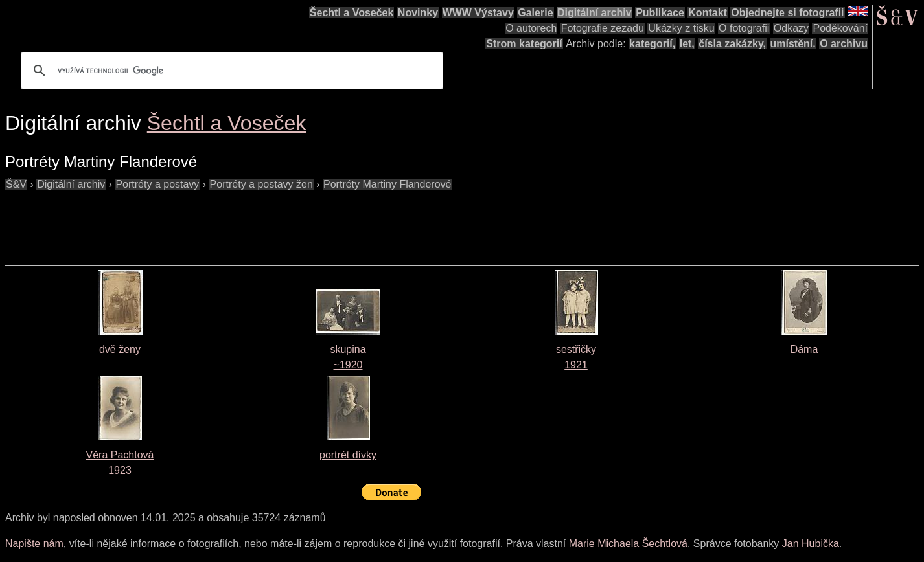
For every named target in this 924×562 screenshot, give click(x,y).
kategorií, (652, 44)
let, (687, 44)
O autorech (531, 28)
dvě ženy (120, 349)
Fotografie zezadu (603, 28)
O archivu (844, 44)
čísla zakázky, (732, 44)
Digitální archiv (595, 13)
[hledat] (230, 71)
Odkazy (791, 28)
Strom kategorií (524, 44)
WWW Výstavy (478, 13)
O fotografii (744, 28)
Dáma (804, 349)
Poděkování (840, 28)
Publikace (660, 13)
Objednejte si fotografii (787, 13)
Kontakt (708, 13)
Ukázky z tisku (681, 28)
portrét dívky (348, 455)
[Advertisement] (241, 221)
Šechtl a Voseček (352, 13)
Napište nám (34, 544)
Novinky (418, 13)
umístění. (793, 44)
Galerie (535, 13)
